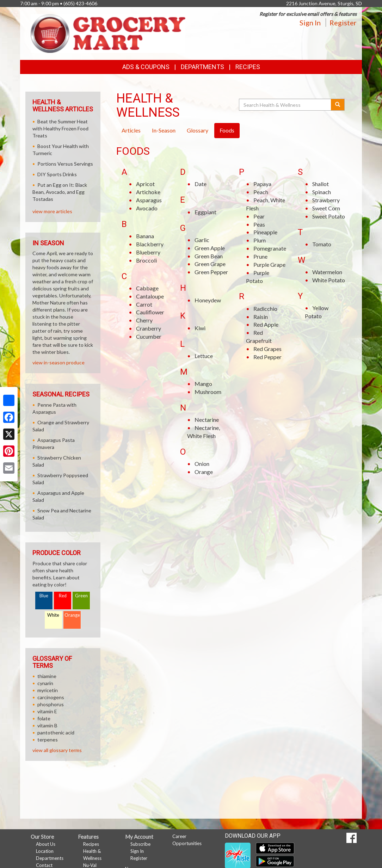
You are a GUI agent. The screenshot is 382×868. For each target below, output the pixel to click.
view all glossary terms (57, 750)
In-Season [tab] (164, 130)
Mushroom (208, 392)
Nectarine (207, 420)
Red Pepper (267, 357)
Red (63, 596)
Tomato (322, 244)
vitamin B (47, 725)
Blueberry (148, 252)
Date (201, 184)
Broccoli (146, 260)
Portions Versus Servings (65, 164)
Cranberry (149, 328)
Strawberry (326, 200)
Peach (261, 192)
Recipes (248, 67)
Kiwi (200, 328)
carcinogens (51, 697)
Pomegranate (270, 248)
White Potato (329, 280)
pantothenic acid (56, 732)
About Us (46, 844)
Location (45, 851)
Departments (50, 858)
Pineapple (265, 232)
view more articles (52, 211)
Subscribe (140, 844)
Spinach (322, 192)
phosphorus (51, 704)
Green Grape (210, 264)
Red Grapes (267, 349)
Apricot (145, 184)
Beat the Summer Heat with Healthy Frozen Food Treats (60, 128)
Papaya (262, 184)
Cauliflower (150, 312)
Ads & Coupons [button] (146, 67)
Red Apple (266, 324)
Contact (44, 865)
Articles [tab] (131, 130)
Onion (202, 464)
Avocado (147, 208)
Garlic (202, 240)
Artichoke (148, 192)
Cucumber (149, 336)
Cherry (144, 320)
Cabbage (147, 288)
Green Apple (210, 248)
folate (44, 718)
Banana (145, 236)
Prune (260, 256)
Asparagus (149, 200)
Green (81, 596)
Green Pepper (211, 272)
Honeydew (208, 300)
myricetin (48, 690)
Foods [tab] (227, 130)
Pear (259, 216)
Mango (203, 384)
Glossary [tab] (198, 130)
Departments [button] (202, 67)
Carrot (144, 304)
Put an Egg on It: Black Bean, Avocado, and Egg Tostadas (60, 192)
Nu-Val (90, 865)
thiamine (47, 676)
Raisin (261, 317)
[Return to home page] (108, 33)
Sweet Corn (326, 208)
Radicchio (265, 309)
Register (343, 23)
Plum (260, 240)
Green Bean (209, 256)
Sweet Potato (329, 216)
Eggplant (205, 212)
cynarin (45, 683)
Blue (44, 596)
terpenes (48, 740)
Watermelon (327, 272)
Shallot (321, 184)
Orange (204, 472)
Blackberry (150, 244)
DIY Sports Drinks (57, 174)
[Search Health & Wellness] (285, 105)
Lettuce (204, 356)
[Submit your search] (338, 105)
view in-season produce (58, 362)
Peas (259, 224)
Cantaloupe (150, 296)
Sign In (310, 23)
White (53, 615)
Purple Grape (269, 264)
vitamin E (47, 711)
